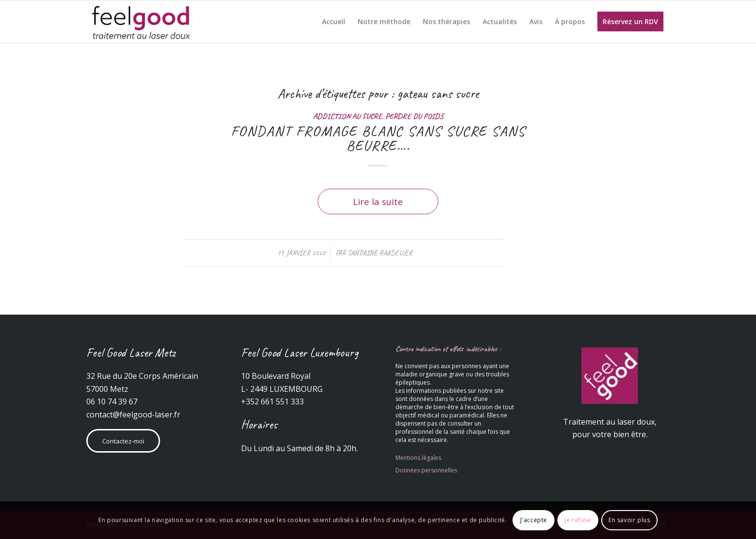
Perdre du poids (414, 116)
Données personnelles (426, 470)
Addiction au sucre (347, 116)
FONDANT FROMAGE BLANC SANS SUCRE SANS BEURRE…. (378, 138)
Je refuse (578, 520)
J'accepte (534, 520)
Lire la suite (378, 201)
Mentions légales (418, 458)
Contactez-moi (123, 441)
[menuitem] (334, 22)
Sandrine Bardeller (380, 253)
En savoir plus (629, 520)
